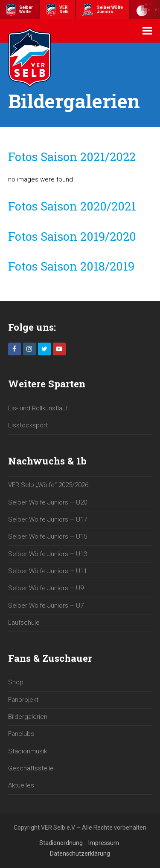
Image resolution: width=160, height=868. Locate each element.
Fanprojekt (23, 700)
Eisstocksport (28, 425)
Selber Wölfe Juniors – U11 (48, 571)
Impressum (104, 843)
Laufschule (24, 623)
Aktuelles (21, 785)
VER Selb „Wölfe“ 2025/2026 (48, 485)
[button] (147, 31)
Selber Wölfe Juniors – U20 (48, 502)
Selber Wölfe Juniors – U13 (48, 554)
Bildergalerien (28, 717)
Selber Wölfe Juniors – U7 (46, 606)
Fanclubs (21, 734)
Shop (16, 682)
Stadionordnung (61, 843)
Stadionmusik (28, 751)
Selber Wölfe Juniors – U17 (48, 519)
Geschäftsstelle (31, 768)
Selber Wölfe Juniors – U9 (46, 588)
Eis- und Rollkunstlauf (38, 408)
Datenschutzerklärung (80, 854)
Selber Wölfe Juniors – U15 (48, 536)
